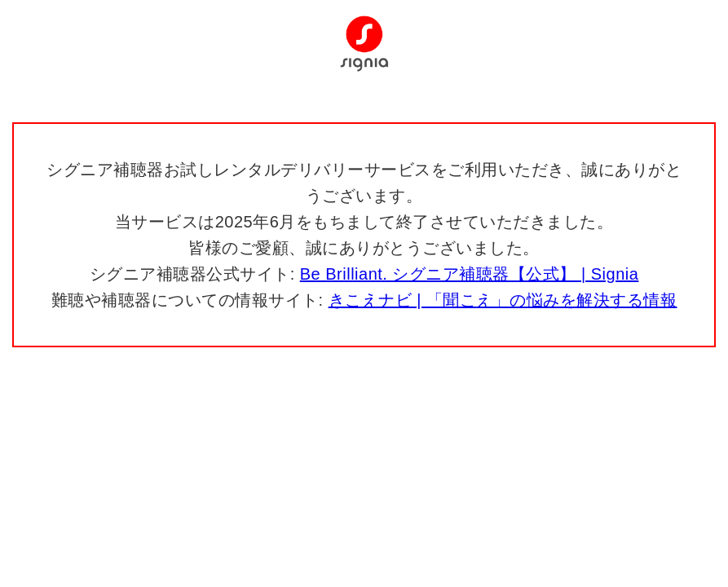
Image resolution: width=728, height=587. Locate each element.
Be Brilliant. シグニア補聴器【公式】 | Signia (470, 274)
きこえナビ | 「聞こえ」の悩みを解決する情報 (503, 300)
